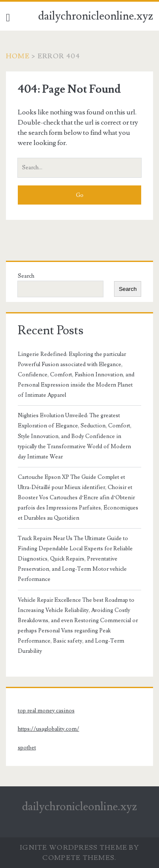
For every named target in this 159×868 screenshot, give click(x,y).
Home (18, 56)
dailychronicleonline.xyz (96, 16)
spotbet (27, 748)
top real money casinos (46, 711)
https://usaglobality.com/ (49, 729)
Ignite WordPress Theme (74, 848)
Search (26, 276)
